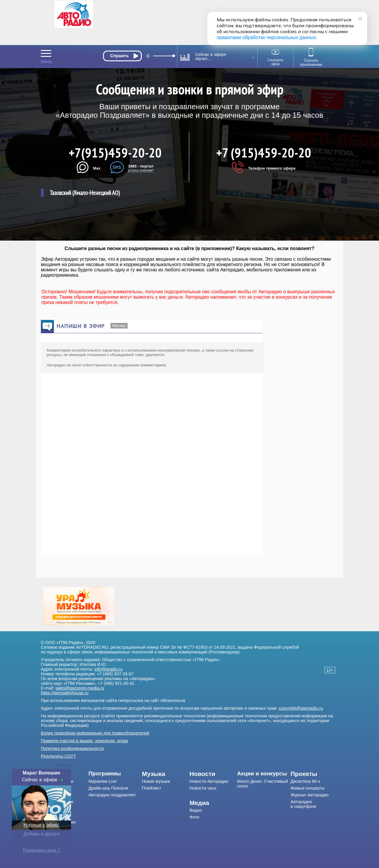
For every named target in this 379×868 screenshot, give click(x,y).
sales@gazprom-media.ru (80, 688)
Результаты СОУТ (58, 756)
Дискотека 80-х (305, 781)
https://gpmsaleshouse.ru (65, 693)
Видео (196, 810)
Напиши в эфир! (42, 825)
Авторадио (303, 804)
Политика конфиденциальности (72, 748)
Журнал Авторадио (309, 795)
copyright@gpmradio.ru (301, 708)
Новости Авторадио (209, 781)
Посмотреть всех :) (41, 850)
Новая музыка (156, 781)
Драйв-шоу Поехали (108, 788)
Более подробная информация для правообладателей (95, 733)
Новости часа (203, 788)
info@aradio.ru (109, 669)
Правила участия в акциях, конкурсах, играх (85, 741)
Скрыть (64, 765)
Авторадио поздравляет (112, 795)
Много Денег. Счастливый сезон (263, 784)
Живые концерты (307, 788)
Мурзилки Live (103, 781)
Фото (194, 817)
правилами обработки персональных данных (266, 37)
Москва (119, 326)
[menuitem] (115, 774)
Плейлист (151, 788)
